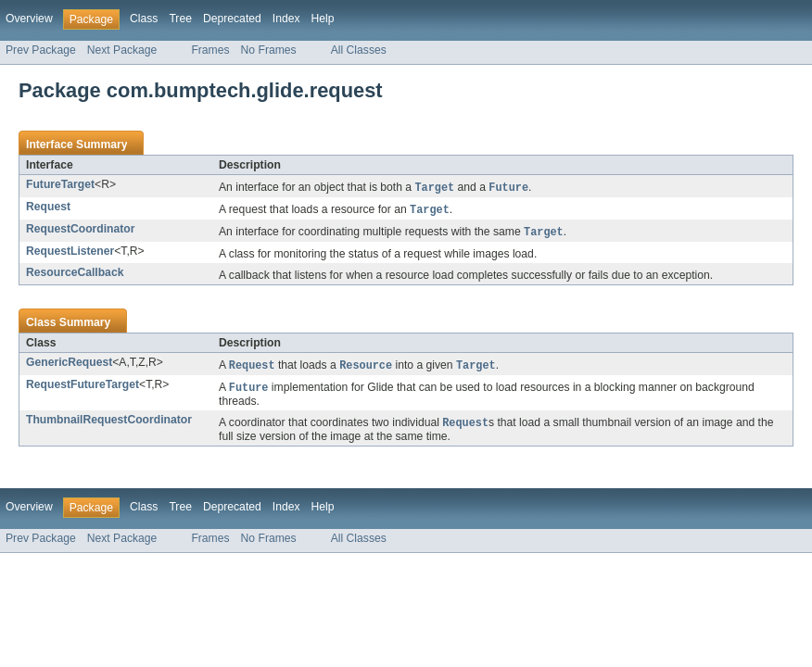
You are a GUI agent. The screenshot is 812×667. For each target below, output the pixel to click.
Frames (210, 50)
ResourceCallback (75, 275)
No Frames (269, 50)
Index (286, 19)
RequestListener (70, 254)
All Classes (359, 50)
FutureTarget (60, 184)
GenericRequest (69, 365)
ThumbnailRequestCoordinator (109, 424)
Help (323, 19)
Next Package (122, 50)
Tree (180, 19)
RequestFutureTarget (82, 388)
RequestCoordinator (81, 231)
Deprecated (232, 19)
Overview (29, 19)
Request (48, 208)
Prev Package (41, 50)
